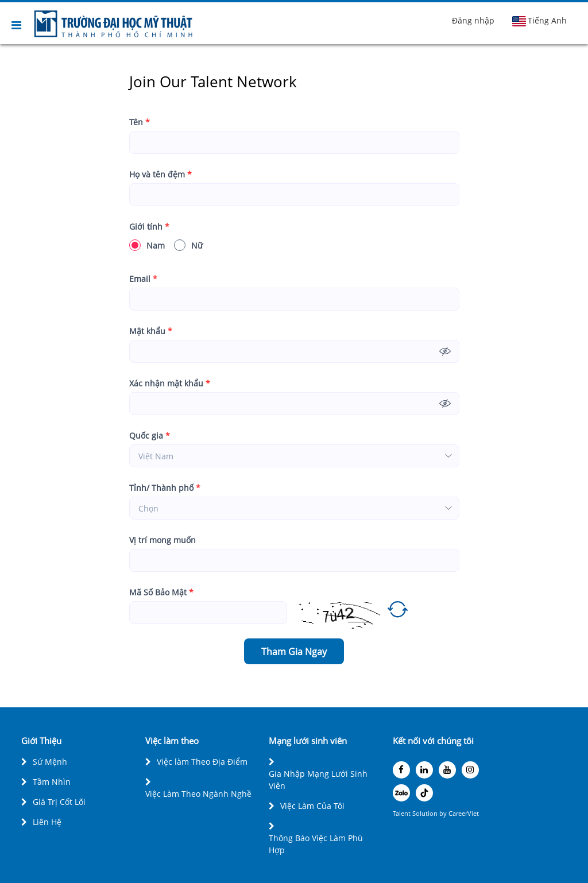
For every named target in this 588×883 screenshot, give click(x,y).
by (444, 813)
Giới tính (149, 226)
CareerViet (464, 813)
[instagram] (470, 770)
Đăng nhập (473, 20)
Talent (403, 813)
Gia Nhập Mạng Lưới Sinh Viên (318, 780)
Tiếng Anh (539, 21)
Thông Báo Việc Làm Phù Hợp (316, 844)
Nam (147, 245)
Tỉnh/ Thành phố (165, 488)
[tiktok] (424, 793)
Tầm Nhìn (52, 782)
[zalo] (401, 793)
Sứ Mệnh (50, 762)
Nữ (188, 245)
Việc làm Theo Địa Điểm (202, 762)
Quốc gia (150, 435)
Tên (140, 122)
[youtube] (447, 770)
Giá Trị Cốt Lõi (59, 802)
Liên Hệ (47, 822)
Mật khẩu (151, 331)
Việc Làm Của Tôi (312, 806)
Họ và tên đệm (160, 174)
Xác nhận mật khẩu (170, 383)
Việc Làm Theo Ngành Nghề (198, 794)
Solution (426, 813)
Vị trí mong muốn (163, 540)
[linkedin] (424, 770)
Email (143, 279)
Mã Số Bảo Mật (161, 592)
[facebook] (401, 770)
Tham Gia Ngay (294, 652)
